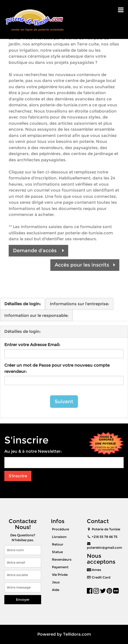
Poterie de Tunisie (106, 529)
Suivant (64, 402)
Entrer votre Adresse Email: (32, 345)
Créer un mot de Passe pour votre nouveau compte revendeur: (57, 368)
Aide (56, 590)
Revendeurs (62, 559)
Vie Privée (60, 575)
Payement (60, 567)
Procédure (60, 529)
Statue (57, 552)
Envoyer (23, 599)
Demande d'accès (38, 251)
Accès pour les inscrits (85, 265)
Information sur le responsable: (36, 315)
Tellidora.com (77, 634)
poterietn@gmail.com (104, 548)
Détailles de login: (22, 304)
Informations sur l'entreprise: (79, 304)
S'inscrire (18, 476)
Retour (58, 544)
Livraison (59, 537)
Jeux (56, 582)
